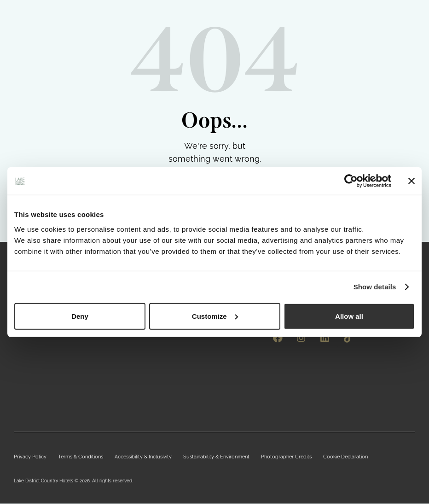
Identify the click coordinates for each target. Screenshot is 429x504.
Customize (215, 316)
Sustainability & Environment (201, 457)
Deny (80, 316)
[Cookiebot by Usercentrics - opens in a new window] (351, 181)
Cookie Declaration (320, 457)
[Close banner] (412, 181)
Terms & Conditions (75, 457)
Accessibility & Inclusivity (133, 457)
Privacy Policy (28, 457)
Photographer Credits (266, 457)
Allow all (349, 316)
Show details (375, 287)
